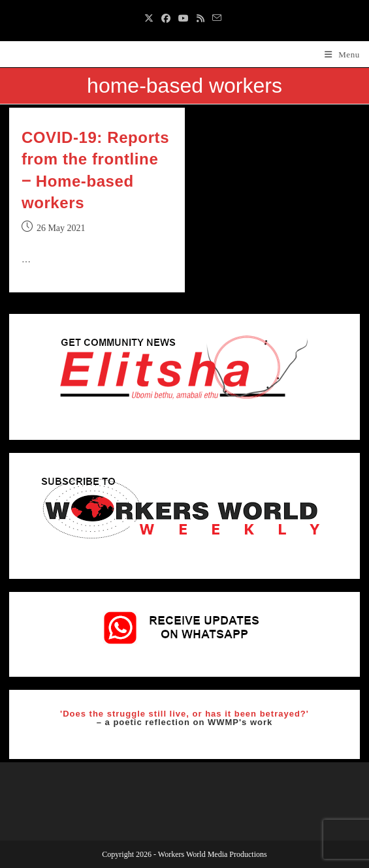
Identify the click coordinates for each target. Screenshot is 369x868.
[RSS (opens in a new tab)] (201, 19)
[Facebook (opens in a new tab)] (166, 19)
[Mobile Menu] (342, 54)
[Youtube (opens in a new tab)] (184, 19)
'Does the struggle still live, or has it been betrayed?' (184, 714)
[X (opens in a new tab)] (151, 19)
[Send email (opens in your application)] (217, 19)
